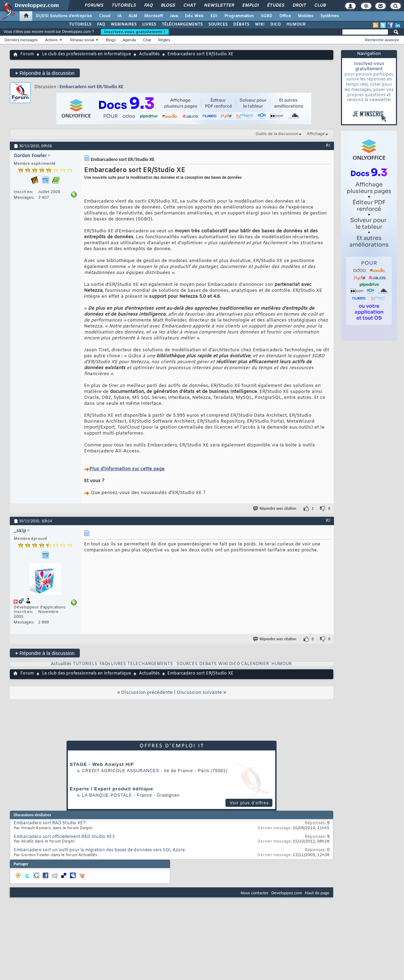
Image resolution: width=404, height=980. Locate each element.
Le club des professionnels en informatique (86, 54)
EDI (214, 16)
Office (285, 16)
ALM (133, 16)
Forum (27, 54)
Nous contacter (255, 893)
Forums (94, 6)
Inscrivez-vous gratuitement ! (135, 32)
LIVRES (149, 24)
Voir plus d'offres (249, 803)
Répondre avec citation (275, 509)
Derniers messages (21, 40)
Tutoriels (123, 6)
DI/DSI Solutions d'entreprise (64, 16)
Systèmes (330, 16)
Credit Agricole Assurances (121, 771)
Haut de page (317, 893)
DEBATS (208, 664)
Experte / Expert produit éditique (112, 789)
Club (320, 6)
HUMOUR (296, 24)
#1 (328, 145)
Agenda (129, 40)
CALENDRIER (255, 664)
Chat (189, 6)
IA (119, 16)
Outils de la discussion (277, 134)
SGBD (267, 16)
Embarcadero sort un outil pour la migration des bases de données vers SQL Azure (99, 850)
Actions (51, 40)
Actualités (149, 54)
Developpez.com (287, 893)
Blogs (168, 6)
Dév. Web (194, 16)
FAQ (148, 6)
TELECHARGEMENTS (150, 664)
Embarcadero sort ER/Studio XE (91, 87)
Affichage (316, 134)
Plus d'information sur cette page (127, 469)
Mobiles (306, 16)
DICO (276, 24)
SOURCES (218, 24)
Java (174, 16)
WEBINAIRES (124, 24)
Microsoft (154, 16)
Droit (299, 6)
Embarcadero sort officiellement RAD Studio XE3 (64, 837)
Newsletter (219, 6)
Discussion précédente (147, 693)
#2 (328, 520)
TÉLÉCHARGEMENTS (182, 24)
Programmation (239, 16)
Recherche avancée (382, 40)
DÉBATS (241, 24)
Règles (164, 40)
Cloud (105, 16)
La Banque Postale (107, 795)
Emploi (250, 6)
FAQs (105, 664)
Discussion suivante (199, 693)
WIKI (260, 24)
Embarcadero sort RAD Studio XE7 (50, 823)
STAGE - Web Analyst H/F (102, 764)
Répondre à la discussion (45, 73)
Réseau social (82, 40)
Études (275, 6)
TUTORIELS (80, 24)
